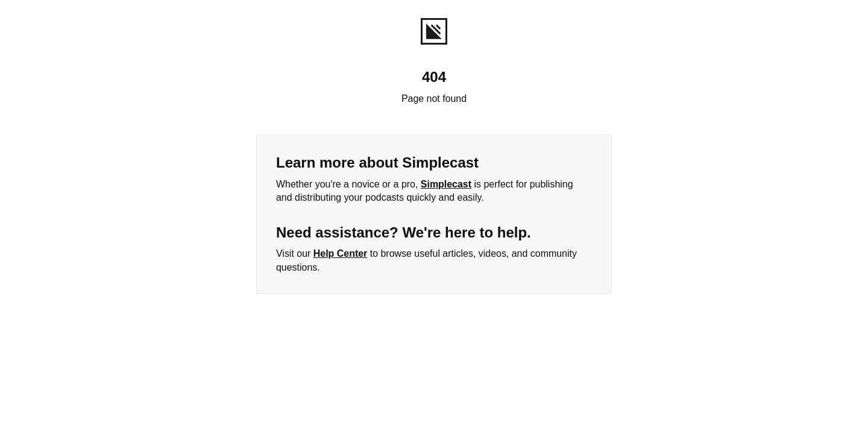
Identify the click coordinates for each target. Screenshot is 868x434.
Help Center (341, 253)
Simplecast (446, 184)
